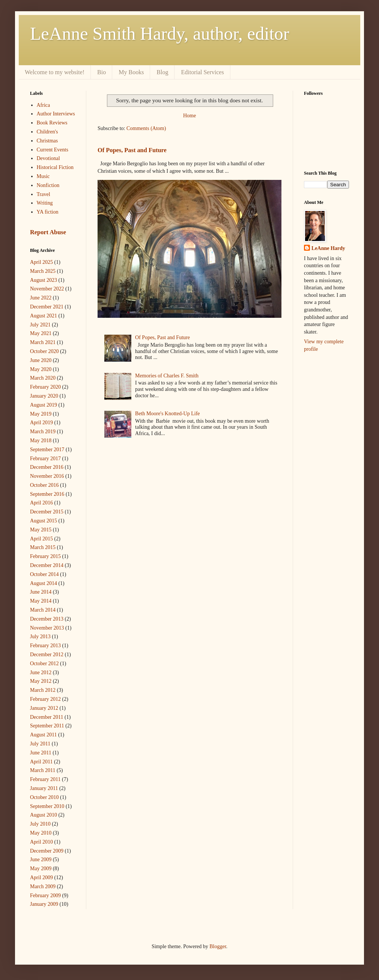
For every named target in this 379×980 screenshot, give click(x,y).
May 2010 (41, 833)
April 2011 (41, 762)
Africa (44, 105)
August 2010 (44, 815)
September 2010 (47, 806)
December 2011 (47, 717)
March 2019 (43, 432)
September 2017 (47, 450)
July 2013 (40, 637)
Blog (162, 72)
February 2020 (45, 387)
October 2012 (44, 664)
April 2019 (41, 423)
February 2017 (45, 459)
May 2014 (41, 601)
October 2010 (44, 797)
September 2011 (47, 726)
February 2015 (45, 556)
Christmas (47, 141)
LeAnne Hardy (328, 248)
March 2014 (43, 610)
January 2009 (44, 904)
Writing (45, 203)
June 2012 (41, 673)
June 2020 (41, 360)
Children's (47, 132)
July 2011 (40, 744)
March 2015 (43, 547)
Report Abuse (48, 232)
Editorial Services (202, 72)
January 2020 (44, 396)
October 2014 (44, 574)
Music (43, 176)
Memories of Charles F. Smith (167, 376)
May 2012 (41, 681)
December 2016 (47, 467)
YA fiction (48, 212)
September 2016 (47, 494)
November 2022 (47, 289)
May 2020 (41, 369)
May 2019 (41, 414)
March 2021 (43, 342)
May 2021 (41, 333)
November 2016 (47, 476)
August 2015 (44, 521)
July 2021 (40, 325)
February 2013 (45, 646)
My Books (131, 72)
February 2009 (45, 895)
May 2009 (41, 869)
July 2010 (40, 824)
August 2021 (44, 316)
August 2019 (44, 405)
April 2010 (41, 842)
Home (189, 116)
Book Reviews (52, 123)
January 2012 (44, 708)
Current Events (53, 150)
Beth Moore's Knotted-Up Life (167, 414)
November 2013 (47, 628)
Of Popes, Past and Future (132, 150)
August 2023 (44, 280)
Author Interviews (56, 114)
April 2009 (41, 878)
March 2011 (43, 770)
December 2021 (47, 307)
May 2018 (41, 441)
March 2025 (43, 271)
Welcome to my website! (55, 72)
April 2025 (41, 262)
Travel (44, 194)
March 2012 (43, 690)
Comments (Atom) (146, 128)
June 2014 (41, 592)
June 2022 (41, 298)
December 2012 (47, 655)
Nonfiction (48, 185)
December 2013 (47, 619)
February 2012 (45, 699)
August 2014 (44, 583)
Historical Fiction (55, 167)
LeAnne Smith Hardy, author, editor (160, 34)
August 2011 (43, 735)
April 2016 (41, 503)
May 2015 (41, 530)
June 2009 (41, 860)
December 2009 (47, 851)
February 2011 (45, 779)
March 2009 (43, 886)
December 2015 (47, 512)
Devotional (48, 158)
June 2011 (41, 753)
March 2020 (43, 378)
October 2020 (44, 351)
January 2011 (44, 788)
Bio (102, 72)
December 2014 (47, 565)
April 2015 (41, 539)
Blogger (218, 946)
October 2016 (44, 485)
